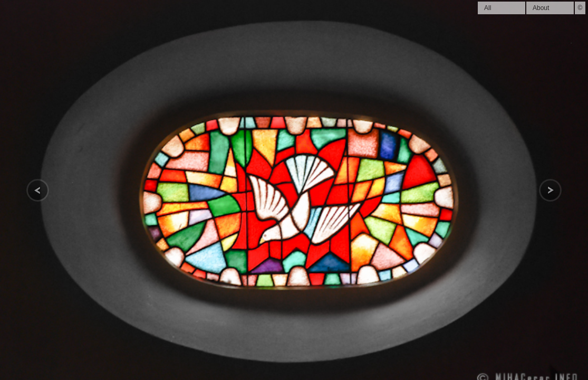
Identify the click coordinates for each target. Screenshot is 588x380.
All (488, 8)
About (541, 8)
